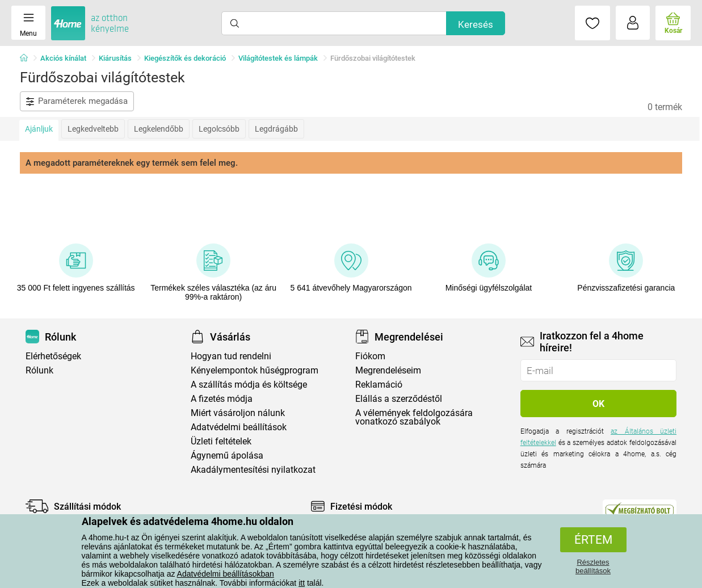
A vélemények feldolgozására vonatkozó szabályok (414, 417)
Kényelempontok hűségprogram (255, 370)
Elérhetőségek (53, 356)
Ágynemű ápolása (227, 455)
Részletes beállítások (593, 566)
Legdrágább (276, 129)
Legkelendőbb (159, 129)
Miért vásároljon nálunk (238, 413)
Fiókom (370, 356)
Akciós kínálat (63, 58)
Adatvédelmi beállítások (239, 427)
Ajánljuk (39, 129)
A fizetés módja (222, 399)
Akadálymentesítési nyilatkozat (253, 470)
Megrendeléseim (388, 370)
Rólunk (39, 370)
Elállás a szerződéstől (399, 399)
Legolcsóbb (219, 129)
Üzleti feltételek (221, 441)
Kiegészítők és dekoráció (185, 58)
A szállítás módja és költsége (249, 385)
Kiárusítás (115, 58)
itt (302, 583)
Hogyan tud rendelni (231, 356)
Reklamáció (379, 385)
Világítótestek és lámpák (278, 58)
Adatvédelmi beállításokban (226, 574)
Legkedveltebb (93, 129)
